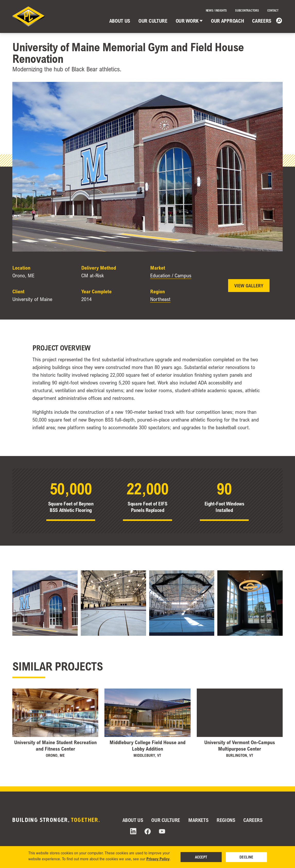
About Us (120, 21)
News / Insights (216, 10)
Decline (246, 857)
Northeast (160, 299)
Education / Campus (171, 276)
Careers (262, 21)
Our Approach (227, 21)
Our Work (189, 21)
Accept (201, 857)
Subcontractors (247, 10)
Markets (198, 820)
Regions (226, 820)
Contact (273, 10)
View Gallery (249, 286)
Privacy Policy (158, 859)
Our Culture (153, 21)
